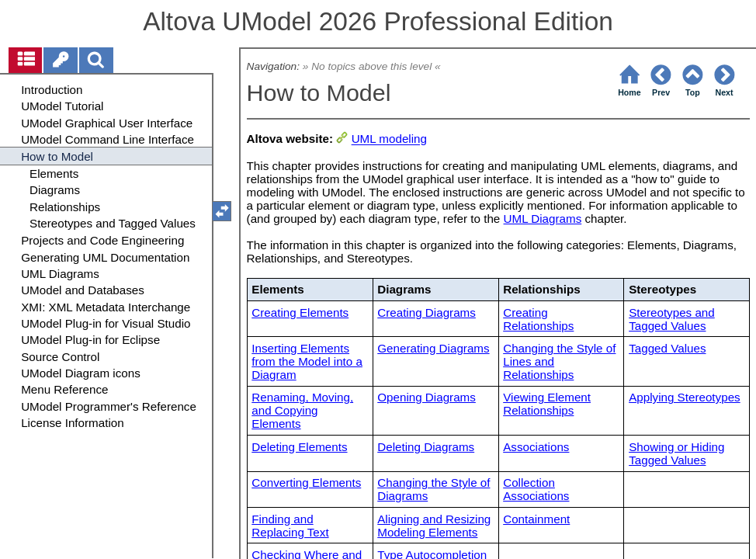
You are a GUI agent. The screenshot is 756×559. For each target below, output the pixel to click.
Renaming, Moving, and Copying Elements (302, 410)
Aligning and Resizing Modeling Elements (434, 526)
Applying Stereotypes (685, 397)
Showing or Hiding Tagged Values (676, 453)
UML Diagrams (543, 219)
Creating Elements (300, 312)
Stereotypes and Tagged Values (672, 319)
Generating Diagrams (433, 348)
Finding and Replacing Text (290, 526)
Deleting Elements (299, 447)
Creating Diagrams (427, 312)
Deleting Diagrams (426, 447)
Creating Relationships (538, 319)
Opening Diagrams (427, 397)
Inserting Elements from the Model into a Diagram (307, 361)
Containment (536, 519)
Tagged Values (667, 348)
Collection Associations (536, 489)
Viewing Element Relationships (547, 404)
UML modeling (389, 139)
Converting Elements (306, 483)
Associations (536, 447)
